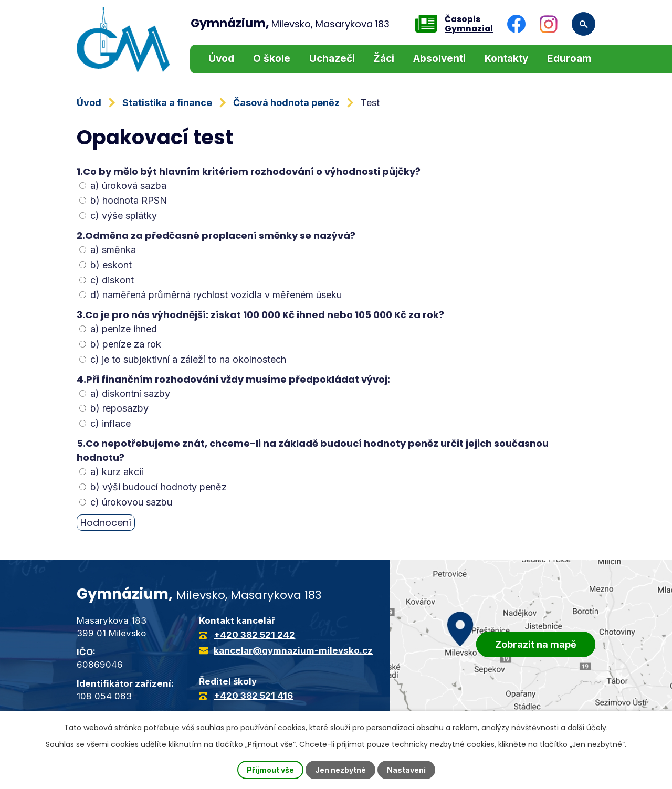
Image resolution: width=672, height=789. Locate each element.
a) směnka (108, 250)
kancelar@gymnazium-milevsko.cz (293, 650)
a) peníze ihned (118, 329)
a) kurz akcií (111, 472)
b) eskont (106, 265)
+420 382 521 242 (254, 635)
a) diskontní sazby (125, 393)
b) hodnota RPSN (123, 200)
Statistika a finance (167, 103)
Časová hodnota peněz (286, 103)
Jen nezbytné (340, 770)
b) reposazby (114, 408)
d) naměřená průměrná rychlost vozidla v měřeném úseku (211, 295)
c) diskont (107, 280)
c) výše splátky (118, 215)
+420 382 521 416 (253, 696)
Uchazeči (332, 59)
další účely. (588, 728)
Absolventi (439, 59)
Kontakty (506, 59)
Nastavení (406, 770)
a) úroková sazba (123, 186)
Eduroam (569, 59)
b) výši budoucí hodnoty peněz (153, 487)
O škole (272, 59)
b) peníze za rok (120, 344)
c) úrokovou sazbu (126, 502)
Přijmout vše (270, 770)
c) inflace (105, 423)
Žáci (384, 59)
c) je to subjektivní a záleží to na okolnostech (183, 359)
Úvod (221, 59)
